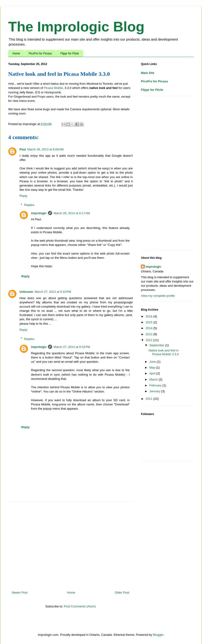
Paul (23, 149)
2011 (150, 399)
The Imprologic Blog (76, 27)
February (156, 385)
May (153, 368)
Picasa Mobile (53, 88)
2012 (150, 340)
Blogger (158, 635)
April (153, 373)
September (157, 345)
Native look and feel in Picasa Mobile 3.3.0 (163, 352)
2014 (150, 328)
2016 (150, 316)
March (154, 379)
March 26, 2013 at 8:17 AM (72, 213)
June (153, 362)
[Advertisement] (70, 545)
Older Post (122, 593)
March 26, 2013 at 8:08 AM (45, 149)
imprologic (39, 213)
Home (16, 53)
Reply (23, 196)
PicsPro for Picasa (40, 53)
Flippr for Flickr (70, 53)
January (155, 391)
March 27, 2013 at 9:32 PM (72, 347)
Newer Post (20, 593)
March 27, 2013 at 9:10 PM (53, 292)
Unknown (26, 292)
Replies (29, 205)
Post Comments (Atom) (80, 606)
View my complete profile (158, 296)
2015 (150, 322)
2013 (150, 334)
